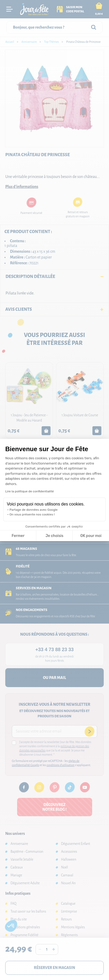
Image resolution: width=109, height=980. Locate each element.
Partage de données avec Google (34, 510)
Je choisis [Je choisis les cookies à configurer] (54, 536)
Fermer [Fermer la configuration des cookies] (18, 536)
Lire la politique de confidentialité (29, 491)
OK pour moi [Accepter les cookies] (91, 536)
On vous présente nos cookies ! (32, 514)
